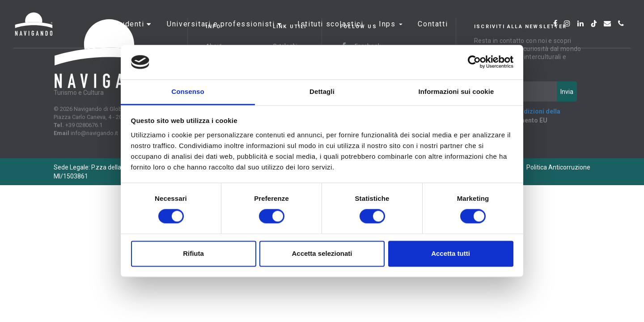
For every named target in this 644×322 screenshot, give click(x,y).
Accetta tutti (451, 253)
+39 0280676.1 (84, 125)
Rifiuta (193, 253)
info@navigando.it (94, 133)
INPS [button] (391, 33)
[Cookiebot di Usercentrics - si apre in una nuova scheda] (474, 62)
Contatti (433, 33)
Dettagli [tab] (322, 91)
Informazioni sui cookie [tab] (456, 91)
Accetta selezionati (322, 253)
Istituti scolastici (330, 33)
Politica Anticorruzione (558, 167)
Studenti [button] (130, 33)
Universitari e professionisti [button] (222, 33)
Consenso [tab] (188, 91)
